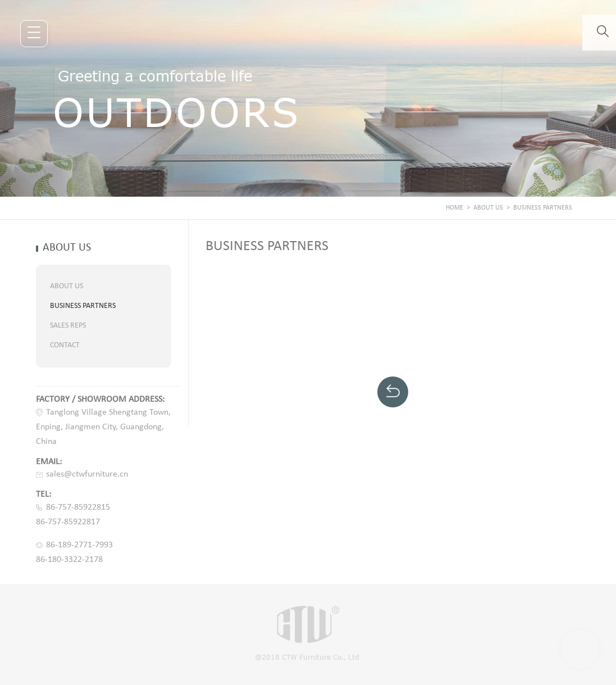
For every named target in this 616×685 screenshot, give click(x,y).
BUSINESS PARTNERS (543, 208)
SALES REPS (68, 326)
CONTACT (65, 345)
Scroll (580, 649)
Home (455, 208)
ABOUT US (488, 208)
